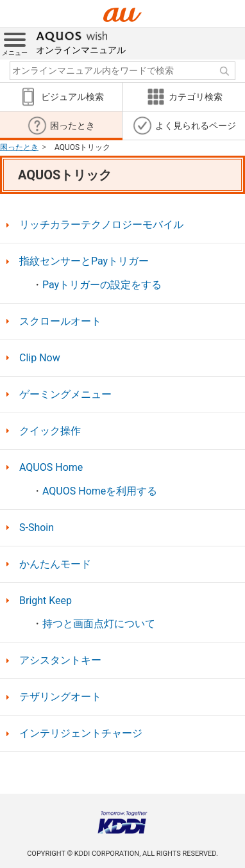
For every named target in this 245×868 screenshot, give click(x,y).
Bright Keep (46, 601)
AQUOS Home (51, 468)
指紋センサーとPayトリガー (84, 261)
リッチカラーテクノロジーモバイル (101, 225)
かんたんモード (55, 564)
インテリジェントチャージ (81, 733)
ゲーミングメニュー (65, 395)
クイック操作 (50, 431)
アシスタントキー (60, 660)
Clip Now (40, 358)
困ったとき (19, 147)
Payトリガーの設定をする (102, 285)
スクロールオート (60, 322)
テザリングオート (60, 697)
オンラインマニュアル (81, 42)
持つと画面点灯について (99, 624)
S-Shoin (37, 528)
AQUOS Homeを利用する (100, 491)
